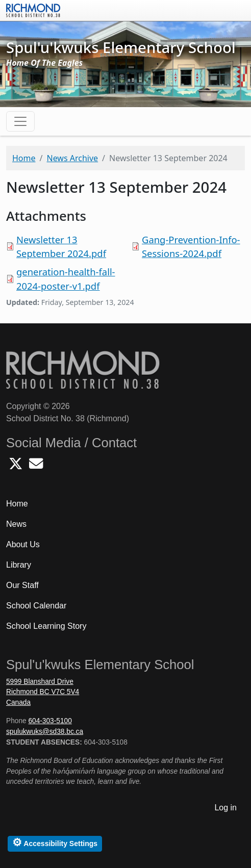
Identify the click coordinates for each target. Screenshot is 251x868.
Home (24, 158)
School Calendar (36, 606)
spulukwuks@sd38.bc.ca (45, 732)
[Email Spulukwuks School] (36, 466)
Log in (225, 808)
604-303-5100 (50, 721)
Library (19, 565)
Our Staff (22, 585)
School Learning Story (46, 626)
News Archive (72, 158)
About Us (23, 544)
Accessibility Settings (55, 842)
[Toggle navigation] (20, 121)
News (16, 524)
